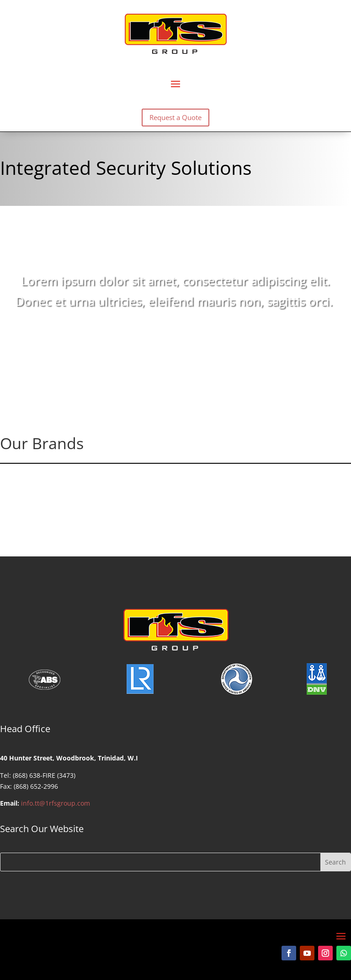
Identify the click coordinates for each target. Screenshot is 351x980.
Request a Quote (175, 117)
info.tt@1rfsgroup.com (56, 803)
